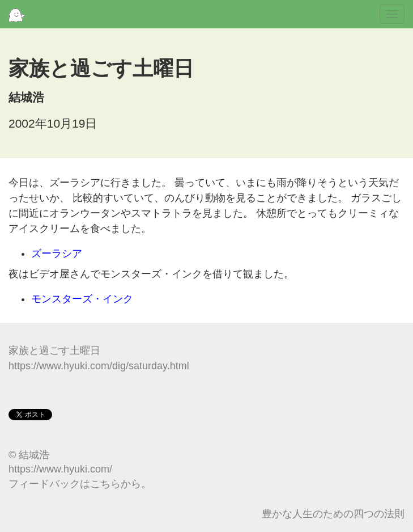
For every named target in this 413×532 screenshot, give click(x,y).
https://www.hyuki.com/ (60, 469)
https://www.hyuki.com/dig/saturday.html (99, 366)
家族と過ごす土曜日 (54, 351)
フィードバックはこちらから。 (80, 484)
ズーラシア (57, 254)
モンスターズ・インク (82, 299)
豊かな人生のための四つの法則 (333, 514)
